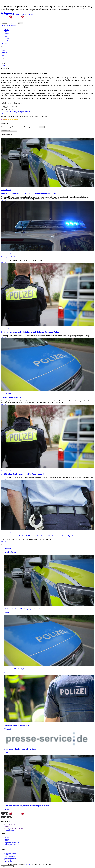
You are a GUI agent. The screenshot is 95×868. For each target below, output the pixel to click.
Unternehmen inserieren (12, 846)
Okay (2, 13)
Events (6, 32)
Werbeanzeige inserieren (12, 842)
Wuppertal (4, 65)
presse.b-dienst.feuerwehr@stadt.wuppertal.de (19, 111)
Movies (7, 30)
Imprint (3, 15)
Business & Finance (10, 853)
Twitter (3, 54)
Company (7, 40)
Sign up (3, 25)
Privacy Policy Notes (11, 825)
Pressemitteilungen (10, 858)
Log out (8, 25)
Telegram (4, 55)
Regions (7, 33)
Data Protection (10, 15)
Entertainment (9, 861)
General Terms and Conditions (24, 15)
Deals (6, 28)
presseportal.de (5, 70)
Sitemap (7, 839)
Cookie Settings (9, 13)
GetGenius (28, 865)
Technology (8, 860)
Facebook (4, 50)
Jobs (6, 35)
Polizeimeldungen (10, 856)
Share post (4, 43)
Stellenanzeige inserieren (12, 844)
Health (6, 855)
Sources (7, 841)
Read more (4, 200)
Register (13, 25)
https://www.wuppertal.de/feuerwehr (12, 113)
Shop (6, 37)
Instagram (4, 52)
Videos (6, 38)
